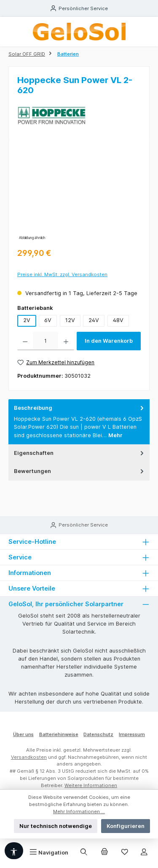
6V (48, 320)
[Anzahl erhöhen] (66, 341)
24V (94, 320)
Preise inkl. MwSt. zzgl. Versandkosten (62, 274)
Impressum (132, 734)
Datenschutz (98, 734)
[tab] (79, 422)
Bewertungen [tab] (80, 471)
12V (70, 320)
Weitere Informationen (91, 785)
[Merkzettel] (125, 852)
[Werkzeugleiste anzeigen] (14, 851)
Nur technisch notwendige (56, 826)
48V (118, 320)
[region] (79, 195)
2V (27, 320)
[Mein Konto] (144, 852)
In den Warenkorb (109, 341)
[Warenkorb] (104, 852)
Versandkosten (29, 757)
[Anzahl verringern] (25, 341)
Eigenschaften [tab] (80, 453)
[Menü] (49, 852)
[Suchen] (84, 852)
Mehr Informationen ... (79, 812)
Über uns (23, 734)
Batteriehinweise (59, 734)
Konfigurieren (126, 826)
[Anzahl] (46, 341)
